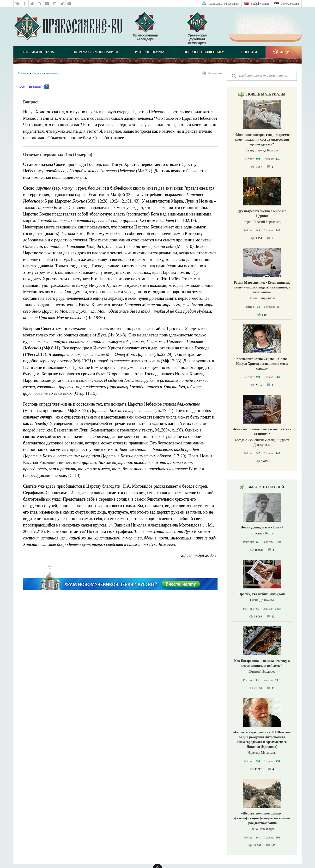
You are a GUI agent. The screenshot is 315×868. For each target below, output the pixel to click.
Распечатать (215, 73)
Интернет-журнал (151, 52)
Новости (249, 52)
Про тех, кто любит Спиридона (262, 594)
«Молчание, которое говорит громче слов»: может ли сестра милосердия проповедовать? (262, 140)
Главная (23, 73)
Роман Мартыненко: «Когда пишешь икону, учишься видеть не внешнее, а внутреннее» (262, 287)
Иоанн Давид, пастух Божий (262, 527)
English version (260, 4)
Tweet (22, 87)
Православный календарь (145, 29)
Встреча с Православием (95, 52)
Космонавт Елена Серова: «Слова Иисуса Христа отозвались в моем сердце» (262, 364)
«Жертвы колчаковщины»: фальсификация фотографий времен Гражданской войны (262, 818)
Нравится (35, 87)
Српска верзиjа (290, 4)
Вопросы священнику (204, 52)
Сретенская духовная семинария (197, 39)
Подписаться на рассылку (223, 4)
